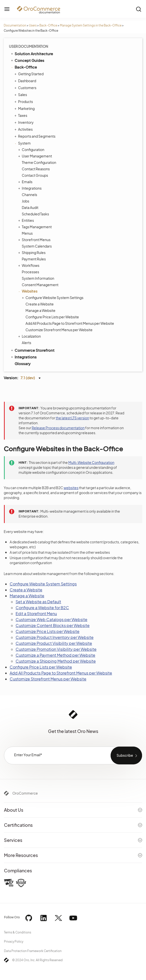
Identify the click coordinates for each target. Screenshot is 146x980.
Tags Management (36, 227)
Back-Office (48, 25)
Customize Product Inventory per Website (55, 637)
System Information (38, 278)
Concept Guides (27, 60)
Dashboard (26, 81)
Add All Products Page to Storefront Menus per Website (70, 323)
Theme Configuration (39, 162)
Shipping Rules (32, 252)
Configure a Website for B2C (42, 608)
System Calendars (37, 246)
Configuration (32, 150)
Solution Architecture (32, 53)
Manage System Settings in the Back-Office (91, 25)
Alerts (26, 343)
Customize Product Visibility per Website (54, 643)
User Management (36, 156)
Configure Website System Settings (53, 298)
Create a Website (40, 304)
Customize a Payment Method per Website (55, 655)
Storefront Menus (35, 240)
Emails (26, 182)
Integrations (30, 188)
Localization (30, 336)
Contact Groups (35, 175)
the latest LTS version (72, 418)
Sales (21, 95)
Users (33, 25)
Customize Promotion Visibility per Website (56, 649)
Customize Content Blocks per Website (53, 625)
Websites (28, 291)
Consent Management (40, 285)
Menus (27, 233)
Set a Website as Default (38, 602)
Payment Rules (34, 259)
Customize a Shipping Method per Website (56, 661)
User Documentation (28, 46)
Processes (30, 272)
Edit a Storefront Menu (36, 614)
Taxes (21, 115)
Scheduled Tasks (35, 214)
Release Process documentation (58, 428)
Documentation (15, 25)
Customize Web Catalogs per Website (51, 619)
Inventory (25, 122)
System (23, 143)
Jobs (25, 201)
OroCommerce (25, 793)
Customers (26, 88)
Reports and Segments (36, 136)
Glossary (23, 364)
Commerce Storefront (32, 350)
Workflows (29, 265)
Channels (29, 195)
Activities (24, 129)
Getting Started (30, 74)
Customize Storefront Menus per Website (59, 330)
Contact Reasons (36, 169)
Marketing (25, 108)
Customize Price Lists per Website (48, 631)
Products (24, 101)
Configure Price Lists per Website (52, 317)
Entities (27, 220)
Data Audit (30, 207)
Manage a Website (40, 310)
